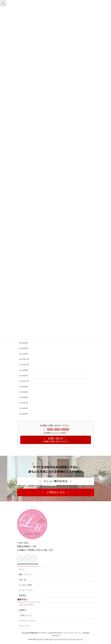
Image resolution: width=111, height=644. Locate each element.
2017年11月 (24, 365)
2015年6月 (23, 386)
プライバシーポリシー (28, 621)
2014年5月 (23, 414)
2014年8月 (23, 397)
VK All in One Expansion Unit (73, 639)
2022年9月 (23, 348)
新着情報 (23, 595)
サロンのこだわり (26, 605)
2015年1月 (23, 392)
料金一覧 (23, 580)
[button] (56, 481)
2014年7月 (23, 403)
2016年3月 (23, 376)
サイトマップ (24, 626)
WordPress (41, 639)
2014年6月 (23, 408)
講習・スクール (25, 574)
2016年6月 (23, 370)
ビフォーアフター (26, 590)
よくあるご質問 (25, 585)
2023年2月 (23, 343)
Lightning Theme (55, 639)
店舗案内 (23, 610)
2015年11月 (24, 381)
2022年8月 (23, 354)
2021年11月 (24, 359)
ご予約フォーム (25, 615)
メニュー (23, 569)
